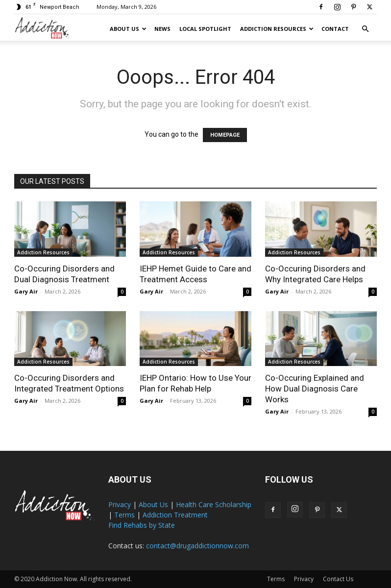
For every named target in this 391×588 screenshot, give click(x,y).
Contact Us (338, 579)
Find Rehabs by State (142, 525)
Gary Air (26, 291)
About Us (128, 29)
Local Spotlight (205, 29)
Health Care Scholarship (214, 504)
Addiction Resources (277, 29)
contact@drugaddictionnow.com (197, 546)
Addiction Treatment (175, 515)
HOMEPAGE (225, 135)
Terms (124, 515)
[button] (365, 29)
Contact (335, 29)
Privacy (120, 504)
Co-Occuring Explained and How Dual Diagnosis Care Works (315, 389)
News (162, 29)
